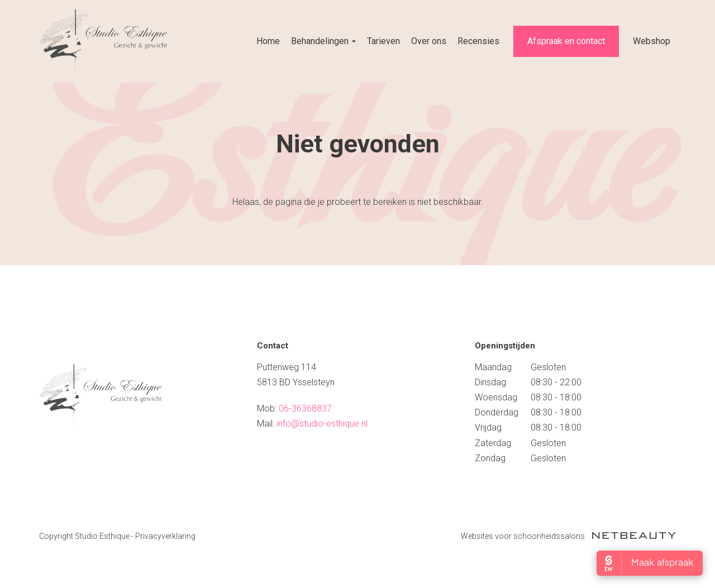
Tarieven (383, 41)
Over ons (429, 41)
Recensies (478, 41)
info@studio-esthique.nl (322, 424)
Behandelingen (323, 41)
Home (268, 41)
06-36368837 (305, 408)
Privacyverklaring (165, 536)
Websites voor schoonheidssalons (568, 536)
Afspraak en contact (566, 41)
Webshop (652, 41)
